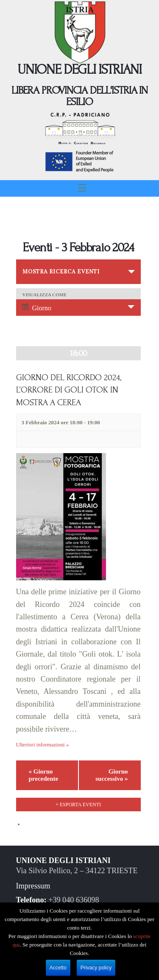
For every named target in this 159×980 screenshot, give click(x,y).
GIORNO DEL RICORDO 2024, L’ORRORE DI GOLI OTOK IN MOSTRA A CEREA (69, 390)
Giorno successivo (112, 775)
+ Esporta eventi (78, 805)
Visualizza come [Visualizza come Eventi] (45, 295)
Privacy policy (96, 968)
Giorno (37, 308)
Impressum (33, 886)
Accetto (58, 968)
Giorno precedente (44, 775)
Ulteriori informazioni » (43, 745)
